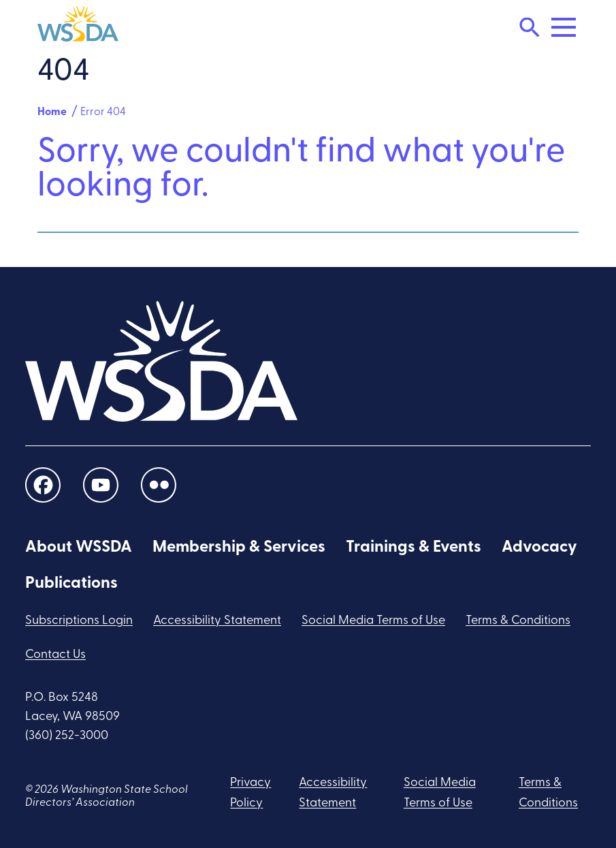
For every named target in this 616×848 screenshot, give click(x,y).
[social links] (43, 485)
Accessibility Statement (217, 621)
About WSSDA (79, 548)
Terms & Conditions (518, 621)
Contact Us (55, 655)
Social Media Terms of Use (373, 621)
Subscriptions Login (79, 621)
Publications (71, 584)
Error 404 (103, 112)
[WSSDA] (78, 27)
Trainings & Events (414, 548)
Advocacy (539, 548)
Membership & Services (239, 548)
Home (52, 112)
